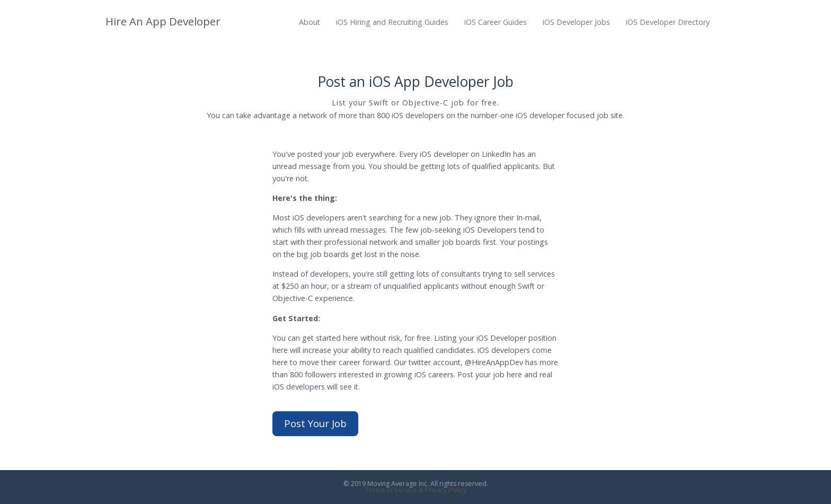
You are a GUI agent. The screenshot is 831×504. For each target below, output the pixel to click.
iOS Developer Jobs (576, 22)
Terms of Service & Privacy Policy (416, 490)
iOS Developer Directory (668, 22)
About (310, 22)
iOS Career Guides (496, 22)
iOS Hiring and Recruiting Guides (392, 22)
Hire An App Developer (163, 21)
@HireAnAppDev (494, 362)
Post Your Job (315, 423)
